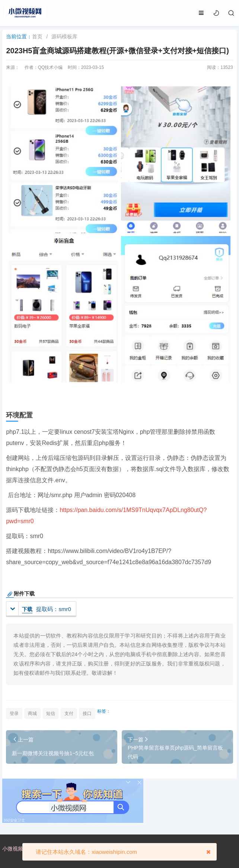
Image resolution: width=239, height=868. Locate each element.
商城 (32, 713)
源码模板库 (64, 36)
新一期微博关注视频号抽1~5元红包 (53, 753)
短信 (51, 713)
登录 (14, 713)
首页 (37, 36)
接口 (87, 713)
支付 (69, 713)
